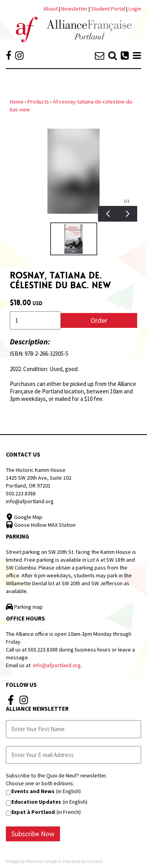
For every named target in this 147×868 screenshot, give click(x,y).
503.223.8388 (21, 493)
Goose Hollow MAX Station (41, 525)
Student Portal (108, 9)
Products (38, 102)
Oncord (94, 861)
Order (99, 320)
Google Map (24, 517)
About (51, 9)
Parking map (24, 607)
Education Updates (36, 802)
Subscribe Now (33, 834)
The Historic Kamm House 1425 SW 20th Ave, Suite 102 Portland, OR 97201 (39, 478)
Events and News (33, 791)
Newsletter (75, 9)
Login (135, 9)
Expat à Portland (33, 812)
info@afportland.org (30, 501)
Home (17, 102)
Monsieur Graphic (44, 861)
